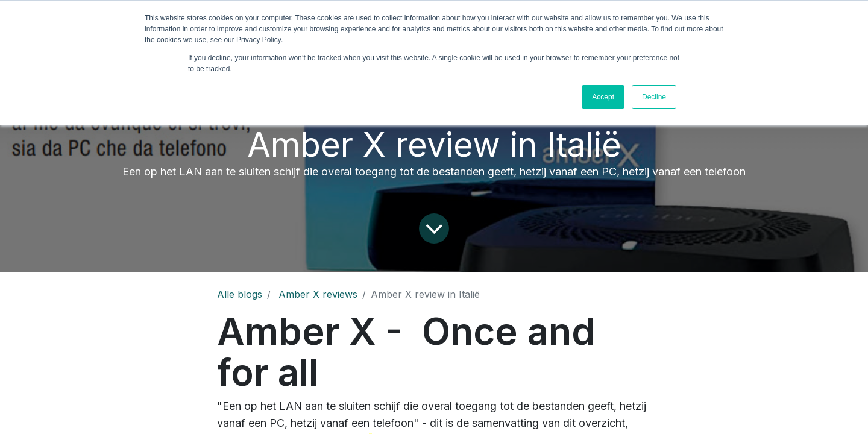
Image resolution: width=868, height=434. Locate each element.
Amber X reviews (318, 294)
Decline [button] (654, 97)
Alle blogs (240, 294)
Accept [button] (603, 97)
